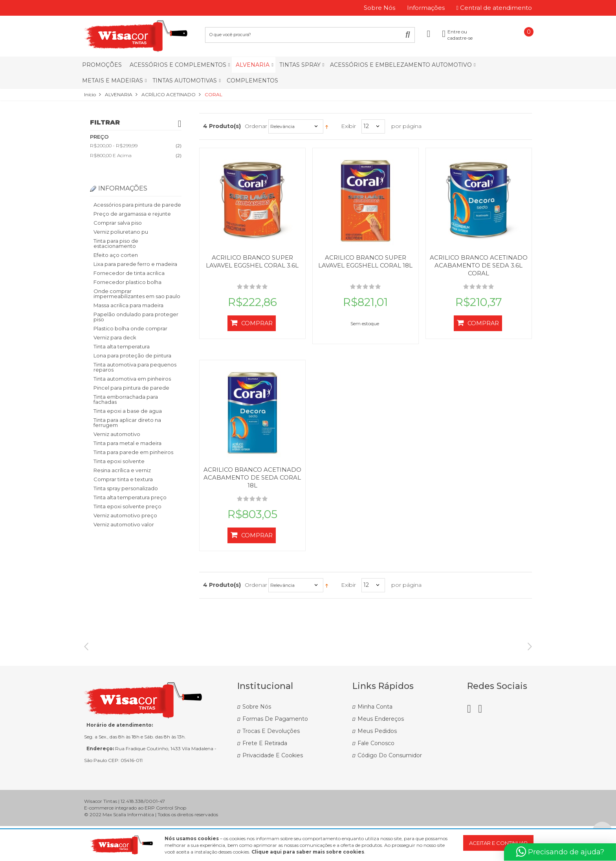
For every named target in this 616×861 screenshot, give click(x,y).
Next (530, 660)
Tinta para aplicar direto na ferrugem (127, 422)
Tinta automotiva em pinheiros (132, 379)
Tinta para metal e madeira (127, 443)
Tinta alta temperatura (122, 346)
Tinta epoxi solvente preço (127, 506)
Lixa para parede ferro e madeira (135, 264)
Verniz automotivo (117, 434)
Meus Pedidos (377, 766)
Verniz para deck (115, 337)
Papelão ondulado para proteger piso (136, 317)
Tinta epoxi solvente (119, 461)
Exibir (348, 126)
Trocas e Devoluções (271, 766)
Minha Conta (375, 742)
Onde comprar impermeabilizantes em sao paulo (137, 294)
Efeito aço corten (116, 255)
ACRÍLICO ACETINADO (169, 94)
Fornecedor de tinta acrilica (129, 273)
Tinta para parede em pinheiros (133, 452)
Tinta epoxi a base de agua (128, 411)
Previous (86, 660)
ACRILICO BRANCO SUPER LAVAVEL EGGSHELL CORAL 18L (365, 261)
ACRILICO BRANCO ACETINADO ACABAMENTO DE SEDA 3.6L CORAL (479, 265)
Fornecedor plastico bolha (127, 282)
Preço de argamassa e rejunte (132, 214)
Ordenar (256, 126)
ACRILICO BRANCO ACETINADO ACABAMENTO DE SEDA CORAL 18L (252, 477)
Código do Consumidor (390, 790)
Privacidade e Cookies (273, 790)
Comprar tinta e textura (123, 479)
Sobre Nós (257, 742)
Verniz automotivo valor (124, 524)
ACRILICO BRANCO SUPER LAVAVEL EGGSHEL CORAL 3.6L (252, 261)
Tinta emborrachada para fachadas (126, 399)
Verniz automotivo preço (125, 515)
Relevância (282, 126)
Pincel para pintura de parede (131, 388)
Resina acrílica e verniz (122, 470)
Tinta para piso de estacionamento (116, 243)
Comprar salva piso (118, 223)
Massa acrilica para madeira (128, 305)
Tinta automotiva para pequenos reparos (135, 367)
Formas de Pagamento (275, 754)
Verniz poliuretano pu (121, 232)
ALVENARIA (119, 94)
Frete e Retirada (265, 778)
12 (366, 126)
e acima (111, 155)
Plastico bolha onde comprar (130, 328)
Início (90, 94)
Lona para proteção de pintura (132, 355)
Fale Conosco (376, 778)
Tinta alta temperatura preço (130, 497)
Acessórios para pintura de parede (137, 205)
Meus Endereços (381, 754)
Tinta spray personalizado (126, 488)
